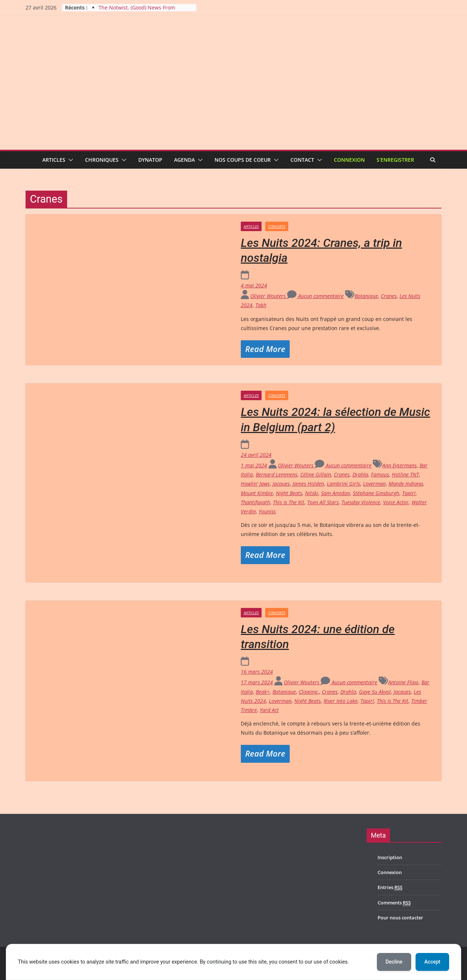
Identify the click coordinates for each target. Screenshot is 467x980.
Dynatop (150, 160)
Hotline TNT (405, 474)
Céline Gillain (316, 474)
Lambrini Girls (344, 484)
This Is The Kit (289, 502)
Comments (394, 903)
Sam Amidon (335, 493)
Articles (54, 160)
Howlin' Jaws (255, 484)
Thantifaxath (255, 502)
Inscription (390, 857)
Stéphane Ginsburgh (376, 493)
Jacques (281, 484)
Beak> (263, 692)
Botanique (366, 296)
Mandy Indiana (406, 484)
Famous (380, 474)
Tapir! (409, 493)
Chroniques (102, 160)
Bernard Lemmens (277, 474)
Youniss (267, 511)
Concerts (277, 226)
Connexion (349, 160)
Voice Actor (396, 502)
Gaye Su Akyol (375, 692)
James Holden (308, 484)
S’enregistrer (395, 160)
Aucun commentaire (315, 296)
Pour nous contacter (400, 918)
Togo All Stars (323, 502)
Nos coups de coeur (243, 160)
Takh (261, 305)
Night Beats (289, 493)
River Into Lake (341, 701)
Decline (394, 962)
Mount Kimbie (257, 493)
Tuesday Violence (361, 502)
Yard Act (269, 710)
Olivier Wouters (269, 296)
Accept (432, 962)
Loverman (374, 484)
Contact (302, 160)
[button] (69, 160)
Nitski (312, 493)
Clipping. (309, 692)
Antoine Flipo (403, 682)
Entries (390, 887)
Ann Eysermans (400, 465)
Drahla (360, 474)
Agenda (184, 160)
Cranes (389, 296)
